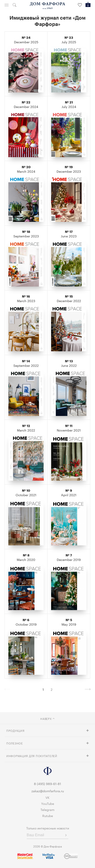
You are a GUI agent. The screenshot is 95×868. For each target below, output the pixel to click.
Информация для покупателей (32, 756)
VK (47, 797)
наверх (47, 718)
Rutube (48, 815)
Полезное (15, 743)
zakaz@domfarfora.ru (48, 791)
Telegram (47, 809)
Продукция (15, 730)
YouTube (48, 803)
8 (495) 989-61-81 (47, 783)
